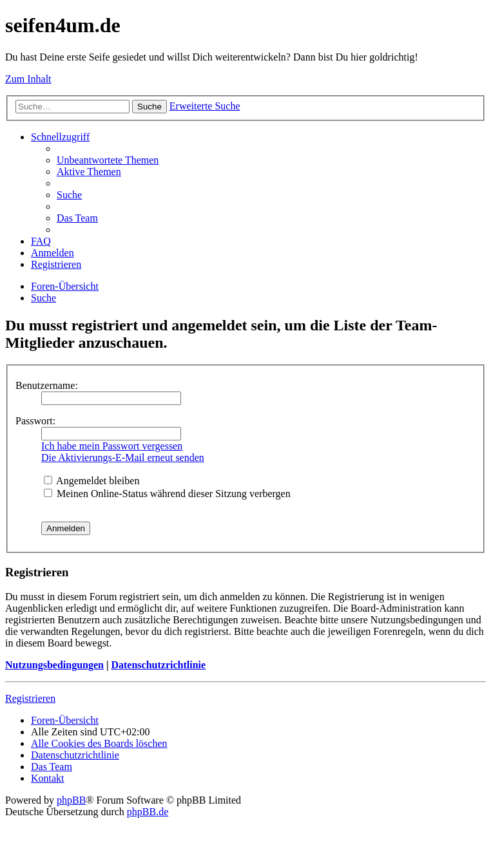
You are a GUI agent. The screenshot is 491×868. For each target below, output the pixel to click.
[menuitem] (108, 160)
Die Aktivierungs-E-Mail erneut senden (123, 458)
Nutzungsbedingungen (54, 665)
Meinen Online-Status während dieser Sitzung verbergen (167, 494)
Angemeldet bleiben (91, 481)
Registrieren (30, 698)
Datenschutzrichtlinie (158, 665)
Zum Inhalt (28, 79)
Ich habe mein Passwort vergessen (112, 446)
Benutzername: (47, 385)
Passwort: (35, 421)
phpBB (71, 800)
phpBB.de (148, 812)
